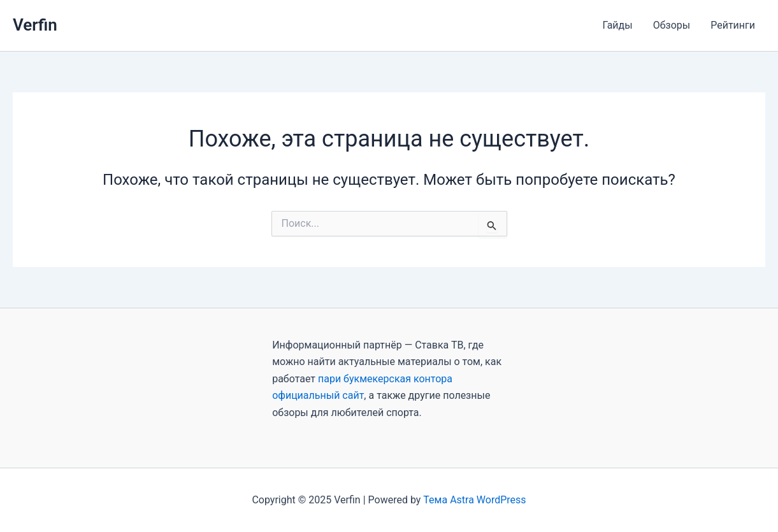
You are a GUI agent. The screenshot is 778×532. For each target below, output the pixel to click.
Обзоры (672, 25)
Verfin (35, 25)
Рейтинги (733, 25)
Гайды (617, 25)
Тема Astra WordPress (474, 500)
